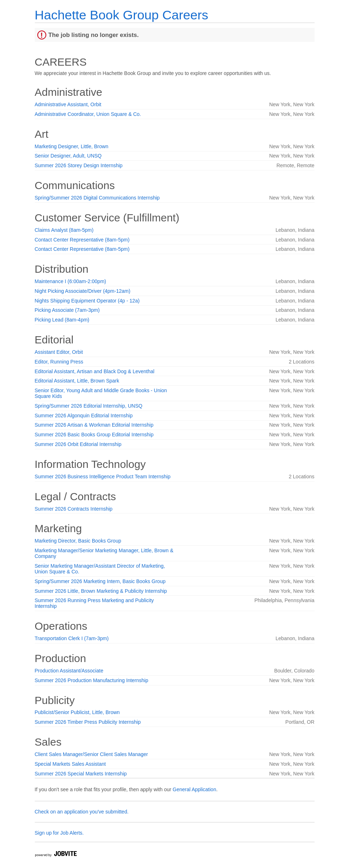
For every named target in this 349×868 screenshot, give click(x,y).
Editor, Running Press (59, 362)
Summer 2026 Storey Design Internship (79, 165)
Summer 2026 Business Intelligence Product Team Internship (103, 477)
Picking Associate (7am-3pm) (67, 310)
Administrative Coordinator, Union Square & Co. (88, 114)
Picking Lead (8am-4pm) (62, 320)
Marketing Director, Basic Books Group (78, 541)
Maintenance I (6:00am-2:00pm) (70, 281)
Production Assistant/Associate (69, 671)
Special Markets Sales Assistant (70, 764)
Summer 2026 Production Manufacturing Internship (92, 680)
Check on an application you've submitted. (82, 812)
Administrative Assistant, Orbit (68, 104)
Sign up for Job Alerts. (59, 833)
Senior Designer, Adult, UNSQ (68, 156)
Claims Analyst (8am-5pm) (64, 230)
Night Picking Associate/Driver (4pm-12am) (83, 291)
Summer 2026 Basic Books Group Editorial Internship (94, 435)
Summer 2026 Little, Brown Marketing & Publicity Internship (101, 591)
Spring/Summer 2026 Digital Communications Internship (97, 198)
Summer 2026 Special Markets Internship (81, 774)
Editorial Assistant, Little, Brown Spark (77, 381)
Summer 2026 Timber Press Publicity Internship (88, 722)
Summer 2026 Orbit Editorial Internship (78, 444)
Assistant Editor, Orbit (59, 352)
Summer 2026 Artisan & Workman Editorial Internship (94, 425)
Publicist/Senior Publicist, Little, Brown (77, 712)
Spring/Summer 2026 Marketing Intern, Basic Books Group (100, 581)
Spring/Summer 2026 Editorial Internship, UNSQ (89, 406)
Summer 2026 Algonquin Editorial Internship (84, 416)
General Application (194, 789)
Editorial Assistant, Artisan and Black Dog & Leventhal (95, 371)
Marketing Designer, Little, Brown (72, 146)
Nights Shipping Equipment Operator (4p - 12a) (87, 301)
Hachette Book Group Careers (122, 15)
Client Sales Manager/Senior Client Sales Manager (91, 754)
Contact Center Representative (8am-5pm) (82, 240)
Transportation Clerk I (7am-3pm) (72, 638)
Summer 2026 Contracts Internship (74, 509)
